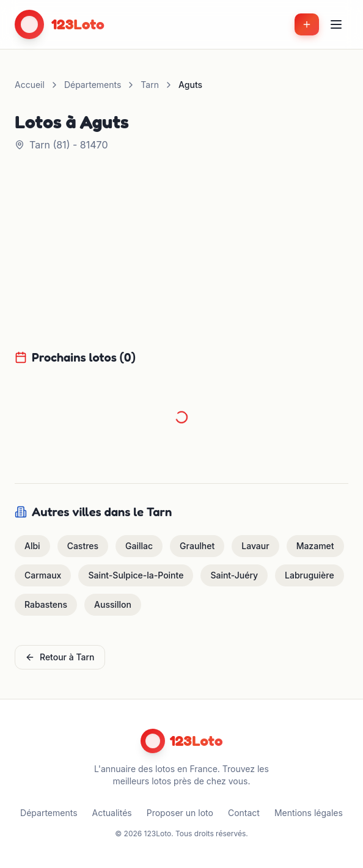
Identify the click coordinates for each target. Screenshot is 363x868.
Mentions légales (309, 813)
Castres (83, 546)
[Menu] (336, 24)
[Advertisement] (182, 258)
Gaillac (139, 546)
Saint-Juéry (234, 575)
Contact (244, 813)
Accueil (30, 85)
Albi (32, 546)
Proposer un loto (180, 813)
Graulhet (197, 546)
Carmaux (43, 575)
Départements (93, 85)
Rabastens (46, 604)
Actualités (112, 813)
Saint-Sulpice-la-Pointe (136, 575)
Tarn (150, 85)
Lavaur (255, 546)
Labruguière (310, 575)
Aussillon (113, 604)
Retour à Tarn (60, 657)
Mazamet (315, 546)
